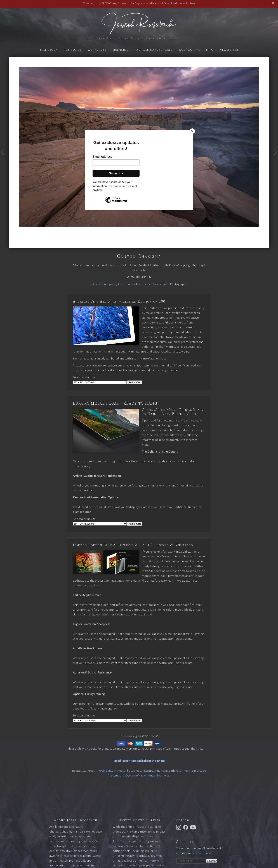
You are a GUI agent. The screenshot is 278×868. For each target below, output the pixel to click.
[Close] (192, 131)
